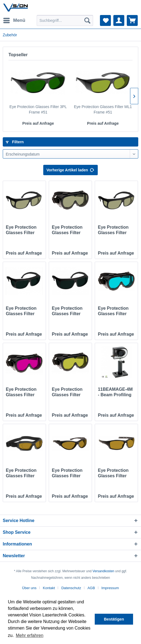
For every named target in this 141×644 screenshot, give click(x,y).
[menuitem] (14, 20)
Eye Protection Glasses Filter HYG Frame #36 (22, 230)
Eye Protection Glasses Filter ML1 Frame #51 (103, 109)
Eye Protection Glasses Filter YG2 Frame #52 (114, 473)
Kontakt (49, 588)
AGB (91, 588)
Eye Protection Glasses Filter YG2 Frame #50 (22, 473)
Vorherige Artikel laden (71, 169)
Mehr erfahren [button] (30, 635)
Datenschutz (71, 588)
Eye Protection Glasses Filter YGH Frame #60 (22, 392)
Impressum (110, 588)
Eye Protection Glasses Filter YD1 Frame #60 (67, 392)
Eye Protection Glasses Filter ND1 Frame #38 (68, 311)
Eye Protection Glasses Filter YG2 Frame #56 (68, 473)
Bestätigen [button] (114, 619)
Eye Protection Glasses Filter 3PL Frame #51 (38, 109)
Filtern (15, 142)
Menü (14, 20)
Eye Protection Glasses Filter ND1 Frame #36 (22, 311)
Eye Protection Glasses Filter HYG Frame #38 (114, 230)
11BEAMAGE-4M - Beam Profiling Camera (115, 392)
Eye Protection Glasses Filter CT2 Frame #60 (113, 311)
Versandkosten (103, 571)
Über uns (29, 588)
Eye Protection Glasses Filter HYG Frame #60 (68, 230)
